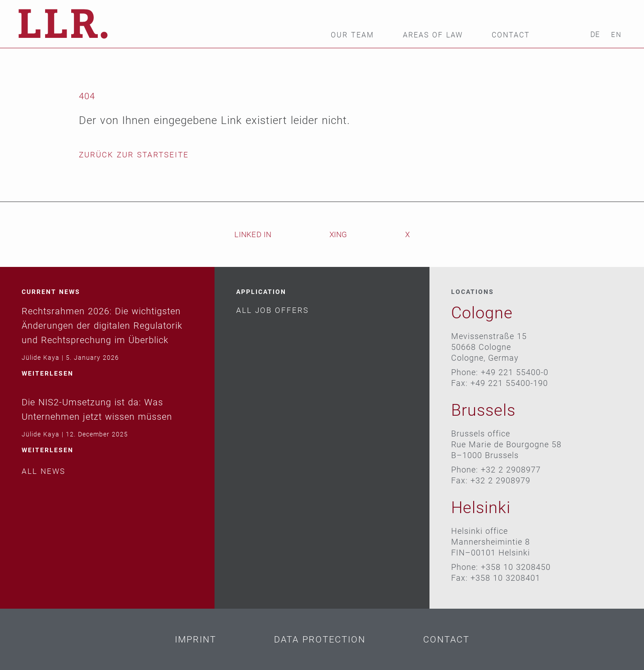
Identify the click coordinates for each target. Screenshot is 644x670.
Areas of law (433, 35)
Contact (511, 35)
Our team (352, 35)
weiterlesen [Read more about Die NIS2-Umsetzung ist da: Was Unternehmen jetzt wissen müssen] (48, 450)
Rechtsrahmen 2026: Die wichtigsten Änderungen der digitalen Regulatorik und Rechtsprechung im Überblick (102, 326)
